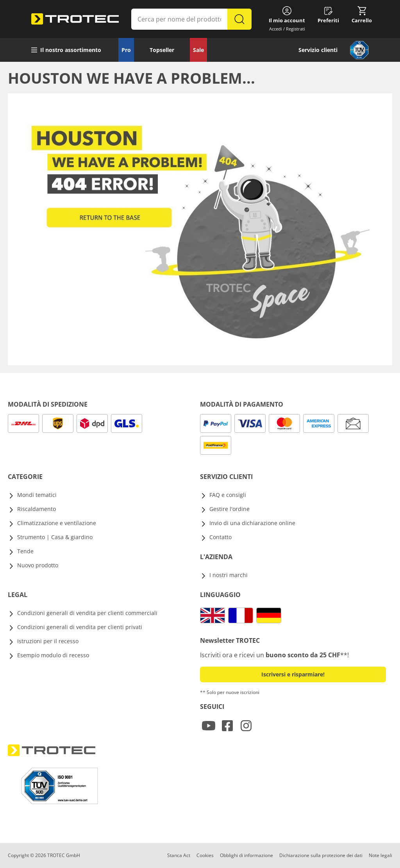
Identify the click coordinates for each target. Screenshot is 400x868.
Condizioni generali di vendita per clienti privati (80, 627)
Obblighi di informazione (246, 855)
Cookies (205, 855)
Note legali (380, 855)
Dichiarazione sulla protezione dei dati (321, 855)
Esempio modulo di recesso (53, 655)
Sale (198, 50)
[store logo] (75, 19)
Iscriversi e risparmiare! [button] (293, 674)
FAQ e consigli (228, 495)
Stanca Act (179, 855)
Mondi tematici (37, 495)
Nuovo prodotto (38, 565)
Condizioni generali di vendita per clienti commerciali (87, 613)
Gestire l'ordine (229, 509)
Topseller (162, 50)
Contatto (221, 537)
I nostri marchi (229, 575)
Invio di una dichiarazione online (252, 523)
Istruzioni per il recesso (48, 641)
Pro (126, 50)
